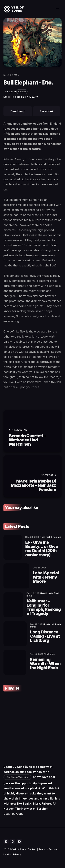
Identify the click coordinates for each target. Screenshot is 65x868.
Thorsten (8, 91)
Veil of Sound (19, 849)
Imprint (7, 854)
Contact (32, 849)
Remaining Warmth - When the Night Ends (45, 664)
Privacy (17, 854)
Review (22, 92)
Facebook (47, 111)
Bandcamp (18, 111)
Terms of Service (48, 849)
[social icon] (6, 842)
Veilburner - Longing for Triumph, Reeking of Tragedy (44, 607)
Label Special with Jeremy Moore (46, 577)
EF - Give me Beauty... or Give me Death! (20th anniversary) (42, 548)
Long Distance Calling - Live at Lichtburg (45, 636)
